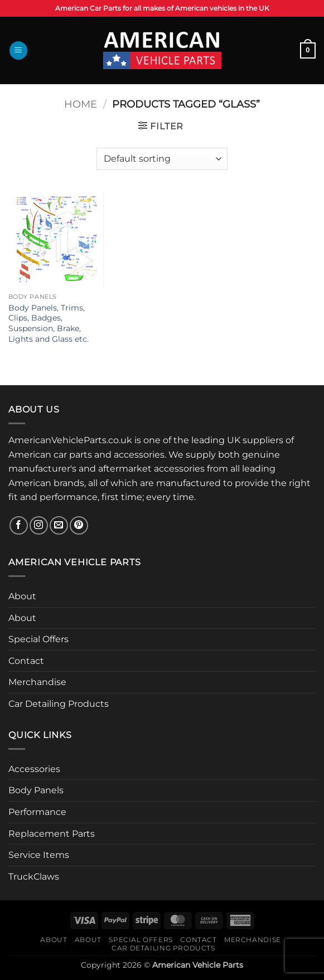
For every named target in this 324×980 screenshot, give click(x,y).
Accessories (34, 769)
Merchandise (37, 682)
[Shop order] (162, 159)
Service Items (39, 855)
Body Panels (36, 790)
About (22, 596)
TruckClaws (34, 877)
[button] (18, 50)
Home (81, 104)
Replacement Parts (52, 834)
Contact (26, 661)
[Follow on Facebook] (19, 525)
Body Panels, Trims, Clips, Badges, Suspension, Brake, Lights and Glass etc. (49, 323)
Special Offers (38, 639)
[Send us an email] (59, 525)
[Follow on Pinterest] (79, 525)
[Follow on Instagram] (39, 525)
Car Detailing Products (59, 704)
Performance (37, 812)
